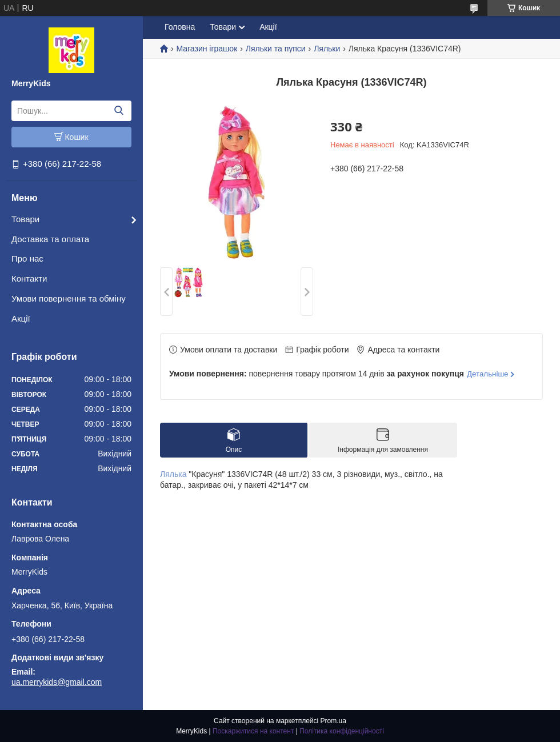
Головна (180, 27)
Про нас (27, 258)
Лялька (173, 474)
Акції (21, 318)
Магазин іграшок (207, 49)
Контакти (29, 278)
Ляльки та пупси (276, 49)
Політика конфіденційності (342, 731)
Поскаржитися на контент (253, 731)
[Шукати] (119, 111)
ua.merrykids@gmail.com (57, 682)
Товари (25, 219)
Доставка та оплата (50, 239)
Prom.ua (333, 721)
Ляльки (327, 49)
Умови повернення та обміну (69, 298)
